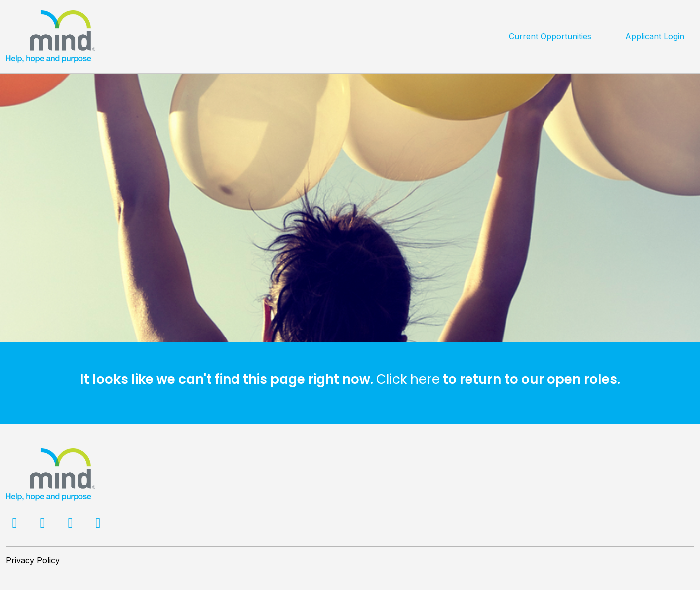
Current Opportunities (550, 36)
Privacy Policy (33, 560)
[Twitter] (44, 525)
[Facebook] (16, 525)
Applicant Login (648, 36)
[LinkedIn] (72, 525)
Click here (408, 379)
